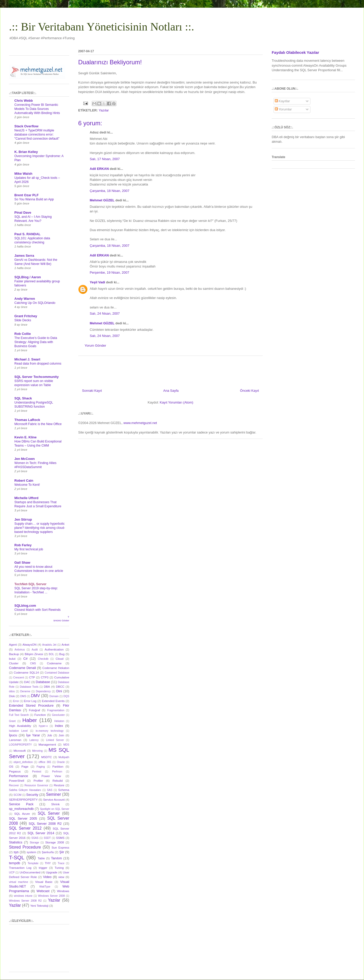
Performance (18, 776)
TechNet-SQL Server (30, 584)
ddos (12, 691)
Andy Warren (25, 299)
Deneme (25, 691)
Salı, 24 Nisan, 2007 (105, 313)
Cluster (14, 663)
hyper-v (43, 726)
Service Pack (21, 804)
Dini (59, 691)
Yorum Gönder (95, 345)
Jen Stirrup (23, 519)
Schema (64, 790)
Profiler (38, 781)
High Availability (20, 726)
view (61, 877)
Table (41, 858)
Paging (41, 767)
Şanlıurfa (48, 852)
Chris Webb (24, 101)
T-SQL (17, 857)
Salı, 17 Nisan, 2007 (105, 159)
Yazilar (15, 905)
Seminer (54, 794)
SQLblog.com (25, 606)
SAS (50, 790)
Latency (34, 740)
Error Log (30, 701)
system (31, 852)
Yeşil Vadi (97, 282)
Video (47, 877)
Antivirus (20, 650)
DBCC (60, 687)
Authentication (54, 649)
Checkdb (43, 659)
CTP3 (45, 677)
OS (11, 766)
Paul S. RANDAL (27, 234)
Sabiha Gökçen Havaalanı (25, 790)
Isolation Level (18, 731)
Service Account (54, 800)
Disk (12, 696)
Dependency (43, 691)
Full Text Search (19, 715)
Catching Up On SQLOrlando (35, 303)
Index (59, 726)
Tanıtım (57, 858)
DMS (23, 696)
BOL (51, 654)
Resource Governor (36, 785)
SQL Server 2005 (23, 818)
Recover (14, 785)
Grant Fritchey (26, 316)
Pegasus (15, 771)
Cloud (60, 659)
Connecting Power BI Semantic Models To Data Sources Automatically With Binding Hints (37, 109)
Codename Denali (22, 668)
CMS (33, 663)
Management (47, 744)
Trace (61, 863)
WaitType (45, 887)
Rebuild (58, 781)
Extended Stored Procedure (31, 705)
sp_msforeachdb (21, 809)
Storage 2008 (55, 842)
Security (32, 795)
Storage (34, 843)
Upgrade (52, 872)
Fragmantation (56, 710)
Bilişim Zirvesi (34, 654)
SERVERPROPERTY (23, 800)
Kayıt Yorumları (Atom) (176, 402)
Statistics (16, 842)
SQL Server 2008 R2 (45, 824)
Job (50, 735)
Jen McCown (24, 459)
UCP (12, 873)
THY (48, 863)
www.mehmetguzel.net (140, 423)
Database (43, 682)
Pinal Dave (23, 213)
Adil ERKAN (99, 169)
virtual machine (18, 882)
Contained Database (57, 673)
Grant (12, 721)
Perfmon (57, 772)
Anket (65, 644)
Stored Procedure (25, 847)
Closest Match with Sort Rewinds (37, 610)
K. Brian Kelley (26, 152)
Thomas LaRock (27, 420)
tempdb (14, 863)
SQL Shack (23, 398)
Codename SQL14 (26, 672)
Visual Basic (44, 882)
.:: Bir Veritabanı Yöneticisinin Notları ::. (102, 27)
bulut (12, 659)
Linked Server (55, 740)
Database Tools (29, 687)
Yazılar (104, 110)
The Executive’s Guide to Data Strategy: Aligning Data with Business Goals (36, 342)
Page (25, 766)
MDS (66, 745)
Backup (14, 654)
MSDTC (47, 757)
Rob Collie (23, 334)
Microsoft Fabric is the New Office (38, 424)
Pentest (37, 772)
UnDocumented (30, 872)
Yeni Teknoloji (39, 906)
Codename (54, 663)
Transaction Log (20, 868)
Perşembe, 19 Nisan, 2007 (109, 272)
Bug (62, 654)
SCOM (18, 795)
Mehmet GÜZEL (102, 200)
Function (40, 715)
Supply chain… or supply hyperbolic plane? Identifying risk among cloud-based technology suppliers (40, 528)
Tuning (59, 868)
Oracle (61, 762)
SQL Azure (22, 814)
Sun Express (60, 847)
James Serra (24, 256)
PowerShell (17, 781)
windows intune (23, 896)
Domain (54, 696)
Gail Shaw (22, 563)
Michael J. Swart (27, 359)
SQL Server (49, 813)
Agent (13, 644)
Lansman (15, 740)
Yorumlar (283, 109)
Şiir (62, 852)
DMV (36, 696)
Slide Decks (23, 320)
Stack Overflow (26, 126)
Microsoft (20, 751)
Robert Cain (24, 481)
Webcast (43, 891)
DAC (27, 682)
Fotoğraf (35, 710)
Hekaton (59, 721)
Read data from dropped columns (38, 364)
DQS (66, 696)
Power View (51, 776)
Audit (35, 650)
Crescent (18, 678)
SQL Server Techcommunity (37, 377)
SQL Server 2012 (25, 828)
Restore (59, 785)
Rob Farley (23, 545)
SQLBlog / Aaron (28, 277)
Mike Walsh (23, 174)
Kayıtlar (282, 101)
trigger (43, 868)
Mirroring (37, 751)
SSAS (35, 838)
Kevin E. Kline (26, 437)
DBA (47, 687)
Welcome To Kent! (27, 485)
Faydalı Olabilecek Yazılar (295, 52)
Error (16, 701)
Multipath (64, 757)
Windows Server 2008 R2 (25, 901)
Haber (30, 720)
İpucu (13, 735)
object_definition (23, 762)
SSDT (47, 838)
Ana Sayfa (171, 391)
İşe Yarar (33, 735)
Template (33, 863)
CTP (32, 677)
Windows (63, 891)
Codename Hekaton (56, 668)
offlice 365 (45, 762)
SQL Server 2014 (41, 833)
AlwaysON (30, 644)
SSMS (60, 838)
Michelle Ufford (26, 498)
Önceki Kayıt (249, 391)
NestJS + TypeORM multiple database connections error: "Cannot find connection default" (37, 135)
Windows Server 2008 (51, 896)
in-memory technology (50, 731)
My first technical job (29, 549)
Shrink (55, 804)
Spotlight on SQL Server (55, 809)
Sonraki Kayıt (92, 391)
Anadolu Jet (49, 645)
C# (26, 659)
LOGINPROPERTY (20, 745)
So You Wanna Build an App (34, 199)
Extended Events (53, 701)
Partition (58, 766)
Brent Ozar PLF (27, 195)
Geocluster (58, 715)
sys (16, 852)
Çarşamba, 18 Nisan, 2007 (110, 191)
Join (61, 735)
